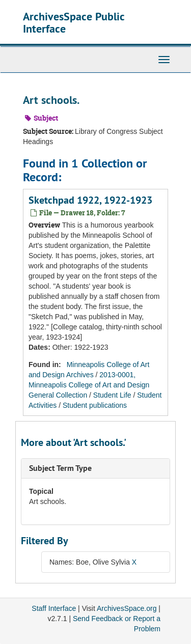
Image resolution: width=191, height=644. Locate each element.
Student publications (95, 405)
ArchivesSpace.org (127, 608)
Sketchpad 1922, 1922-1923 (90, 200)
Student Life (112, 395)
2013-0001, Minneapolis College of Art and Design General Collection (89, 385)
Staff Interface (54, 608)
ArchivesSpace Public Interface (74, 22)
